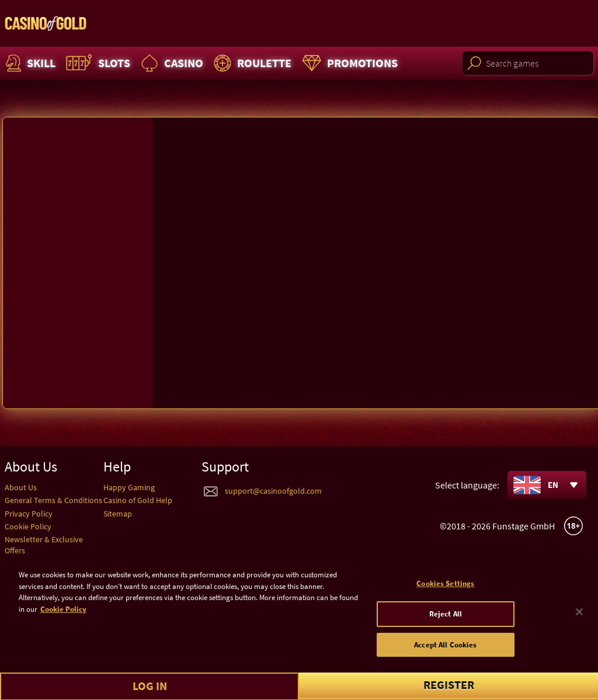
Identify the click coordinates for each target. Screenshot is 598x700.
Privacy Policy (29, 514)
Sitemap (118, 514)
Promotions (348, 63)
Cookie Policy (28, 526)
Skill (29, 63)
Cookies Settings (445, 588)
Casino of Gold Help (138, 500)
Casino (171, 63)
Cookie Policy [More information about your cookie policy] (63, 614)
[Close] (579, 616)
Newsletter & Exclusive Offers (44, 545)
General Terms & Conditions (53, 500)
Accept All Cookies (445, 649)
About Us (21, 487)
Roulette (251, 63)
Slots (97, 63)
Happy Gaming (129, 487)
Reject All (446, 618)
